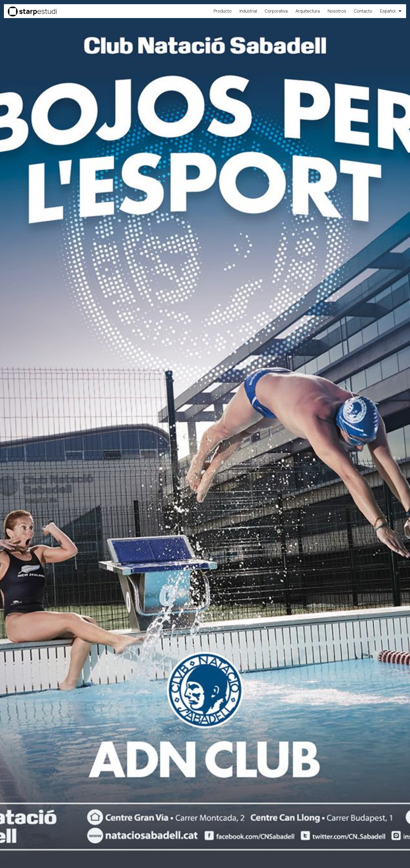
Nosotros (337, 11)
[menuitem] (391, 11)
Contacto (363, 11)
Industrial (248, 11)
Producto (223, 11)
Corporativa (276, 11)
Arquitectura (308, 11)
